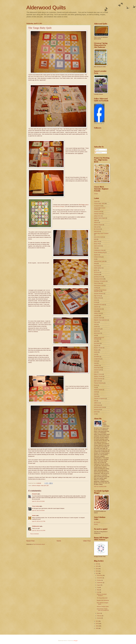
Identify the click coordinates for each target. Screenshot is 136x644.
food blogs (97, 266)
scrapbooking (97, 359)
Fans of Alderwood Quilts (99, 103)
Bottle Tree (97, 241)
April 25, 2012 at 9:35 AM (38, 510)
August (99, 585)
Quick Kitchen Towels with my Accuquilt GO (103, 610)
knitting (96, 311)
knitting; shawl (98, 313)
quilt (47, 486)
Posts (97, 150)
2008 (97, 628)
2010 (97, 624)
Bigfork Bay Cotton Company (101, 233)
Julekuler (96, 307)
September (100, 583)
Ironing (96, 302)
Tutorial (96, 396)
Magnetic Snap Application (101, 320)
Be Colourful (97, 229)
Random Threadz (98, 348)
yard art (96, 412)
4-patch (96, 201)
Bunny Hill (97, 244)
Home (59, 541)
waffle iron (97, 403)
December (100, 575)
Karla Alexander (98, 309)
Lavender (96, 316)
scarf (95, 354)
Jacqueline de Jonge (99, 305)
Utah (95, 401)
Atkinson (96, 222)
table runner (97, 381)
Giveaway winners (99, 279)
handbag (96, 288)
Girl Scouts (97, 272)
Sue (105, 421)
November (100, 578)
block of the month (99, 237)
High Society (97, 296)
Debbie (34, 516)
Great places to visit (99, 286)
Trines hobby (36, 506)
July (98, 587)
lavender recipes (98, 318)
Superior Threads (98, 376)
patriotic (96, 331)
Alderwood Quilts (46, 7)
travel (95, 394)
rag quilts (96, 346)
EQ (95, 259)
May (98, 590)
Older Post (87, 541)
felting (95, 263)
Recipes (96, 350)
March (99, 613)
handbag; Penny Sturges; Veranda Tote (100, 291)
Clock (95, 248)
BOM (95, 239)
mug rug (96, 322)
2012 (97, 573)
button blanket (98, 246)
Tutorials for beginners (100, 398)
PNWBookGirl (36, 526)
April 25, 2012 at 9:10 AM (38, 501)
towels (96, 392)
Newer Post (30, 541)
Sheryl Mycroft (98, 368)
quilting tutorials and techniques (99, 338)
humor (96, 300)
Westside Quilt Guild (99, 407)
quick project (97, 333)
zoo (95, 414)
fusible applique (98, 268)
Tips (95, 387)
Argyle (96, 220)
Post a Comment (35, 534)
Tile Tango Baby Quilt (40, 28)
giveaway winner (98, 277)
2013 (97, 571)
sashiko (96, 352)
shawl (95, 363)
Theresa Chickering (99, 383)
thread (96, 385)
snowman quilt (98, 370)
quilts (95, 341)
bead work (97, 231)
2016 (97, 564)
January (99, 618)
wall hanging (97, 405)
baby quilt (43, 486)
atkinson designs (36, 486)
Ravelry (96, 524)
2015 (97, 566)
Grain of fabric (98, 283)
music (95, 324)
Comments (98, 153)
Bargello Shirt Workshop (103, 600)
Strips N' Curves (98, 374)
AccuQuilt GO (97, 206)
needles (96, 327)
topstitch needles (98, 390)
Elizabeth (35, 494)
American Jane (98, 211)
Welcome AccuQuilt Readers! (102, 595)
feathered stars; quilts (99, 261)
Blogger (76, 641)
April (98, 592)
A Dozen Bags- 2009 (99, 203)
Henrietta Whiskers (99, 294)
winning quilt (97, 409)
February (99, 616)
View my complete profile (100, 486)
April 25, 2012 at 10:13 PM (39, 530)
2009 (97, 626)
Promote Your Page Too (99, 124)
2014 (97, 569)
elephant (96, 255)
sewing (96, 361)
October (99, 580)
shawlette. (97, 365)
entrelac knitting (98, 257)
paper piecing (97, 329)
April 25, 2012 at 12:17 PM (39, 521)
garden (96, 270)
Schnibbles (97, 357)
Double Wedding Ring (99, 252)
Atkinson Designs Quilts (103, 607)
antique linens (97, 216)
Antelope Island (98, 214)
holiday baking (98, 298)
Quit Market (97, 343)
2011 (97, 621)
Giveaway (96, 275)
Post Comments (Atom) (39, 544)
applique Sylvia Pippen (100, 218)
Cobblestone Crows (99, 250)
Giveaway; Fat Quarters (100, 281)
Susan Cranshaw (98, 379)
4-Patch (96, 194)
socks (95, 372)
